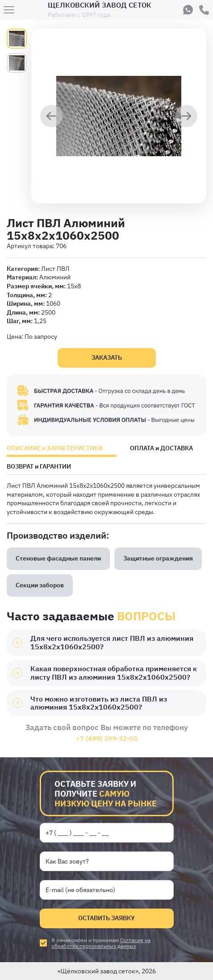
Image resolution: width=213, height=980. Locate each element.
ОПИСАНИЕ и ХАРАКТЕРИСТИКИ (55, 448)
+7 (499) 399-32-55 (107, 738)
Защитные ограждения (158, 558)
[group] (119, 116)
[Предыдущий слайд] (51, 117)
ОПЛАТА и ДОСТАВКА (161, 448)
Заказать (107, 357)
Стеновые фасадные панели (58, 558)
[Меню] (9, 10)
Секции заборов (40, 585)
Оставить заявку (106, 918)
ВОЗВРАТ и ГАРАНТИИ (39, 467)
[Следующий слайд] (186, 117)
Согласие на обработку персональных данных (101, 943)
